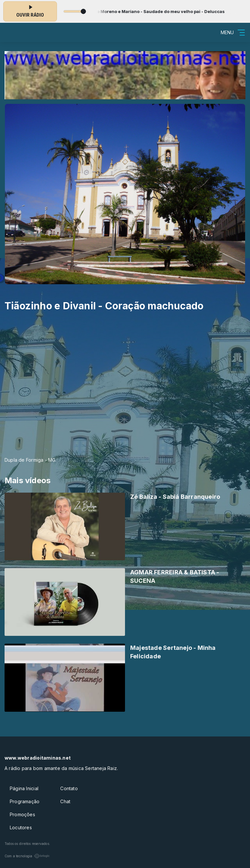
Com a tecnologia (27, 856)
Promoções (22, 814)
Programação (25, 801)
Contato (69, 788)
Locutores (21, 827)
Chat (65, 801)
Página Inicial (24, 788)
